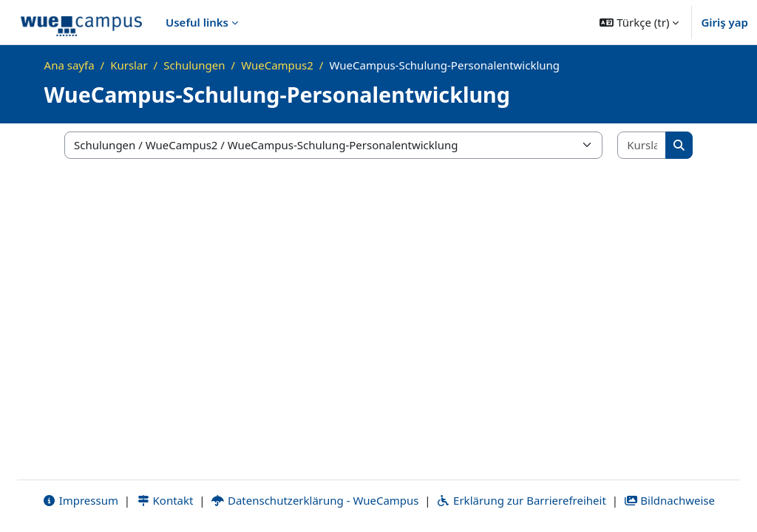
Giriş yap (724, 22)
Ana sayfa (69, 65)
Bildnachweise (669, 500)
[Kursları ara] (642, 145)
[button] (639, 22)
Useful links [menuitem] (197, 22)
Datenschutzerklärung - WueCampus (315, 500)
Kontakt (165, 500)
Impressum (80, 500)
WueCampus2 (277, 65)
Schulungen (194, 65)
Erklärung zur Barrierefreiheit (521, 500)
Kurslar (129, 65)
